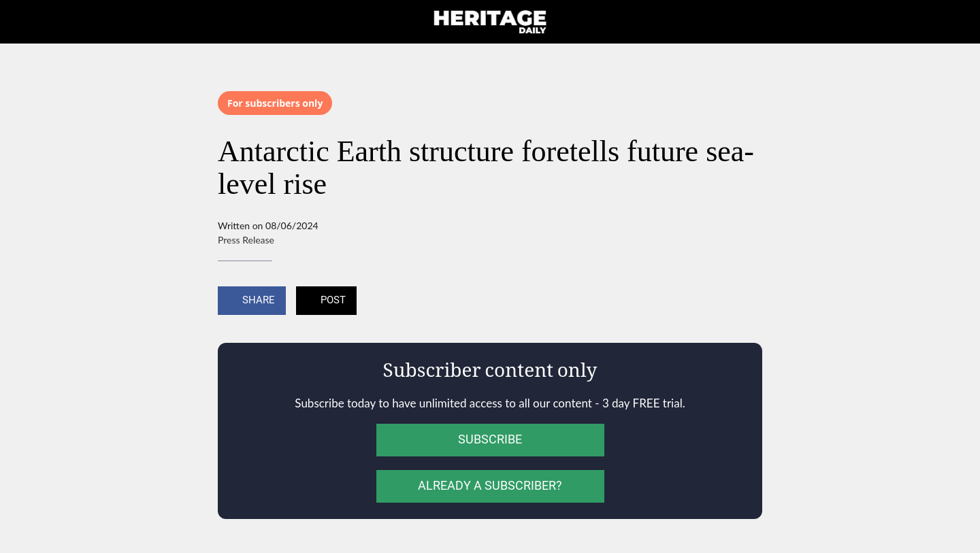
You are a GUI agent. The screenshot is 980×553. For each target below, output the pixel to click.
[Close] (27, 22)
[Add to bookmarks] (746, 302)
